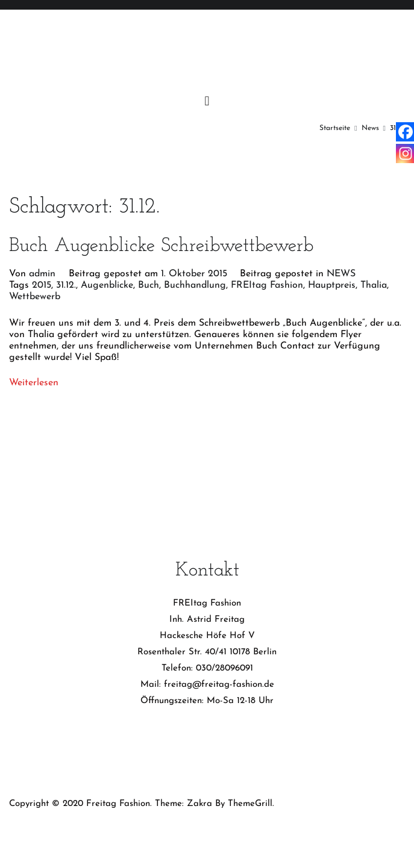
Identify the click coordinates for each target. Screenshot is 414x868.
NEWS (341, 274)
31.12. (66, 285)
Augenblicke (107, 285)
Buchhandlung (195, 285)
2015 (42, 285)
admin (42, 274)
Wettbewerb (35, 297)
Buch (149, 285)
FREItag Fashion (267, 285)
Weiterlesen (34, 383)
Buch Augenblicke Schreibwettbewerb (161, 246)
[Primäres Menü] (207, 102)
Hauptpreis (332, 285)
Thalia (374, 285)
